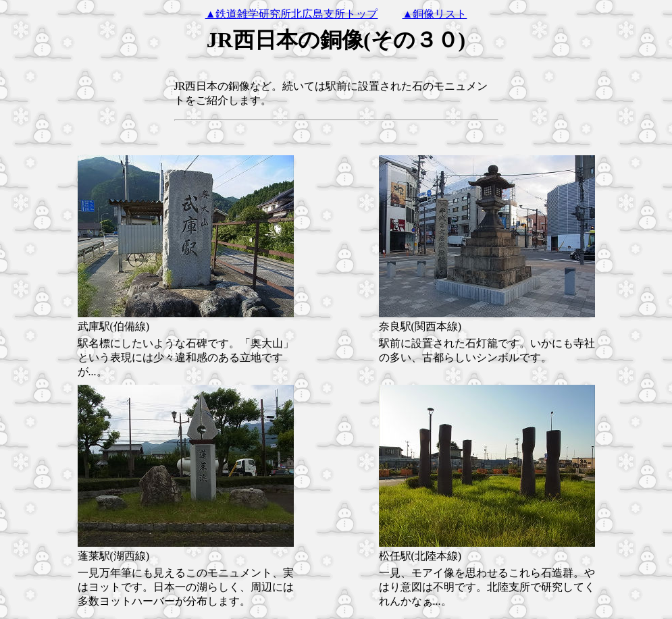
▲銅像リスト (435, 14)
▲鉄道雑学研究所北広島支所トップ (292, 14)
